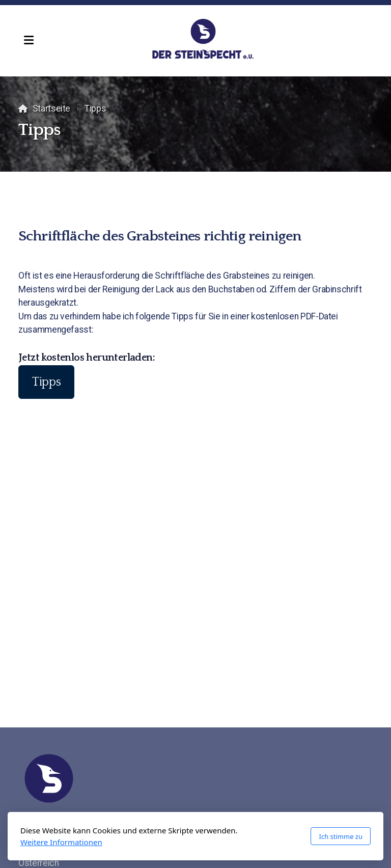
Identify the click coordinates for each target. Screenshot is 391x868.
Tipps (46, 382)
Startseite (51, 108)
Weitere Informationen (61, 842)
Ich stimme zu (341, 836)
